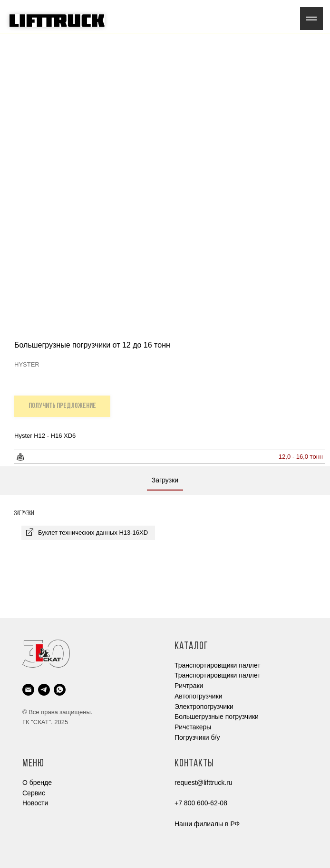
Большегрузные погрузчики (217, 717)
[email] (28, 690)
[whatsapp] (60, 690)
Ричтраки (189, 686)
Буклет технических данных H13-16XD (93, 533)
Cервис (34, 793)
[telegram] (44, 690)
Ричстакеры (193, 727)
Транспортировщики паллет (218, 665)
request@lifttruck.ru (204, 783)
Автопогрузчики (199, 696)
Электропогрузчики (204, 707)
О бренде (37, 783)
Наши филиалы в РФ (207, 824)
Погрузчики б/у (197, 737)
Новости (35, 803)
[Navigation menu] (311, 19)
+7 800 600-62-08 (201, 803)
